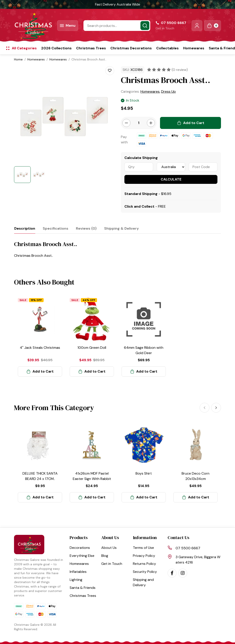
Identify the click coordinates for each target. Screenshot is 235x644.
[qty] (139, 167)
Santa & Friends (83, 588)
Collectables (167, 48)
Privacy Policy (144, 556)
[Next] (216, 408)
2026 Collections (56, 48)
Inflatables (78, 572)
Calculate (171, 179)
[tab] (25, 228)
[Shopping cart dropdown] (213, 26)
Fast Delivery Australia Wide (118, 4)
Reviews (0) (86, 228)
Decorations (80, 548)
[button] (197, 26)
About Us (109, 548)
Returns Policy (144, 564)
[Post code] (203, 167)
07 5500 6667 (188, 548)
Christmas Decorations (131, 48)
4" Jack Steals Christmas (40, 348)
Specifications (56, 228)
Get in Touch (165, 28)
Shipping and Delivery (143, 582)
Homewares (194, 48)
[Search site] (145, 26)
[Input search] (117, 26)
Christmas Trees (91, 48)
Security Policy (145, 572)
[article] (40, 337)
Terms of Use (143, 548)
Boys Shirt (144, 473)
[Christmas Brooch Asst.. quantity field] (139, 123)
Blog (105, 556)
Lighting (76, 580)
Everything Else (82, 556)
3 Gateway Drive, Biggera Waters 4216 (198, 560)
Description (25, 228)
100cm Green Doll (92, 348)
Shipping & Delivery (122, 228)
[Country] (171, 167)
